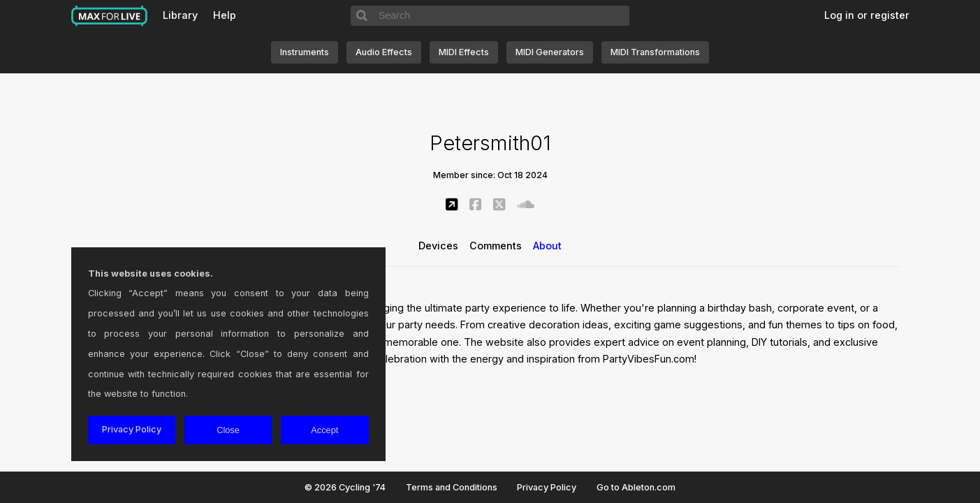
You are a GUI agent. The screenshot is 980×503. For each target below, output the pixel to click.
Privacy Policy (547, 487)
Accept (324, 430)
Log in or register (867, 15)
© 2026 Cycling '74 (345, 487)
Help (225, 15)
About (547, 246)
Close (228, 430)
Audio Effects (384, 52)
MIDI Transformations (655, 52)
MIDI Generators (550, 52)
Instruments (305, 52)
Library (180, 15)
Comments (496, 246)
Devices (438, 246)
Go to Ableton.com (636, 487)
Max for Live (110, 16)
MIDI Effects (464, 52)
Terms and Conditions (452, 487)
